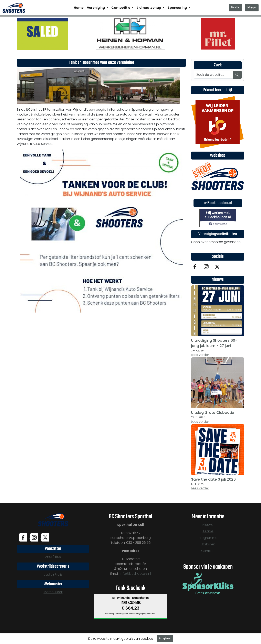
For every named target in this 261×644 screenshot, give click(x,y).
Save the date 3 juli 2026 (213, 479)
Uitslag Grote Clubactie (213, 413)
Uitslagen (208, 544)
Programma (208, 538)
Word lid (235, 8)
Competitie (121, 8)
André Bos (53, 557)
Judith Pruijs (53, 574)
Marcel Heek (53, 592)
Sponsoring (178, 8)
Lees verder (200, 355)
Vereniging (96, 8)
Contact (208, 551)
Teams (208, 531)
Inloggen (252, 8)
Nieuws (208, 525)
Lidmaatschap (149, 8)
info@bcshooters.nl (135, 574)
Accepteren (165, 639)
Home (79, 8)
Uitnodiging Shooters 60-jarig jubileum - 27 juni (214, 343)
